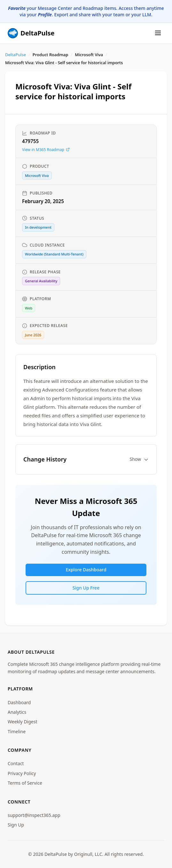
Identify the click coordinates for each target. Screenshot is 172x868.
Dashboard (19, 702)
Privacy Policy (22, 773)
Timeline (17, 731)
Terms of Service (25, 783)
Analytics (17, 712)
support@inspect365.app (34, 815)
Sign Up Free (86, 588)
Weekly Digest (23, 722)
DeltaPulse (16, 55)
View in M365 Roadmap (46, 150)
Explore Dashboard (86, 570)
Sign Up (16, 825)
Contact (16, 763)
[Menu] (158, 33)
